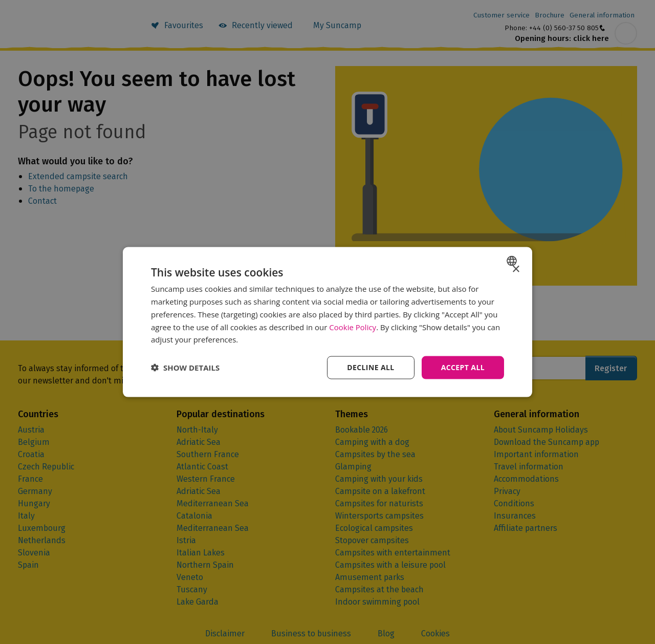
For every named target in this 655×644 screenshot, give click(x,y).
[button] (185, 368)
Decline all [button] (370, 367)
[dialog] (327, 322)
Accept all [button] (463, 367)
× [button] (516, 270)
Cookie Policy (353, 327)
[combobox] (513, 261)
